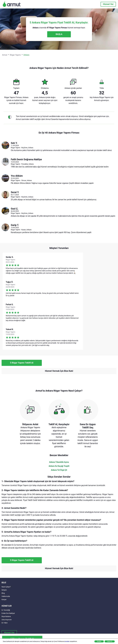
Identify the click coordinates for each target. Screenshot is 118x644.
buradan (67, 641)
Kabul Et (110, 641)
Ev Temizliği (6, 610)
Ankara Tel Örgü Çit (59, 470)
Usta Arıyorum (7, 620)
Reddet (99, 641)
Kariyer (4, 600)
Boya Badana (6, 616)
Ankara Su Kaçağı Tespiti (59, 466)
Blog (3, 593)
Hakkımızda (6, 596)
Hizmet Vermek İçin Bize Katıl (59, 371)
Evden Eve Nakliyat (8, 613)
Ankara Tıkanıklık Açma (59, 462)
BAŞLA (59, 34)
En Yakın (5, 623)
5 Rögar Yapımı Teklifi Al (22, 363)
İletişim (4, 590)
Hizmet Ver (108, 4)
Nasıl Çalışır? (6, 587)
